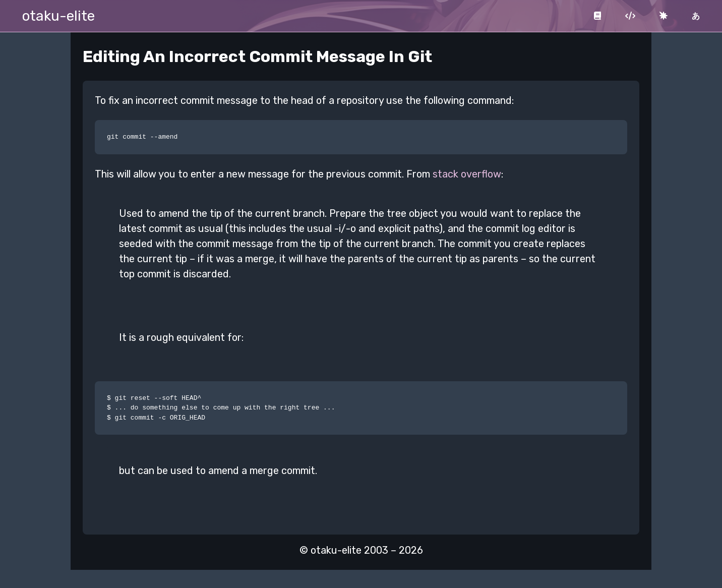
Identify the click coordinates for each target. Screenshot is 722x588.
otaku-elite (58, 16)
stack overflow (467, 174)
